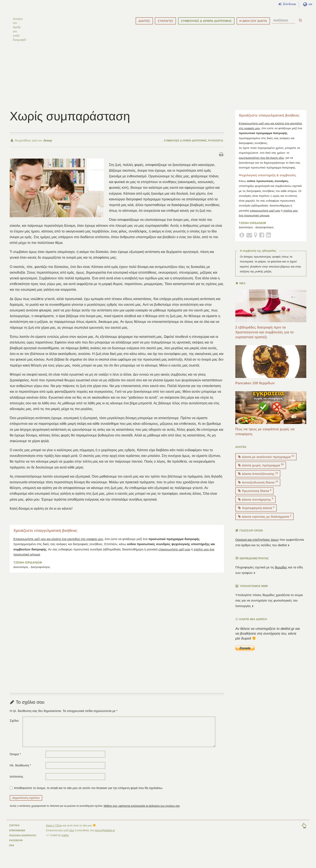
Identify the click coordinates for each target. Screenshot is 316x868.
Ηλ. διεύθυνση (20, 770)
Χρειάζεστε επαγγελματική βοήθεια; (45, 535)
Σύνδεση (287, 4)
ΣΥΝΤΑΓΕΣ (165, 21)
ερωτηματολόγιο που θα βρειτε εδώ (261, 162)
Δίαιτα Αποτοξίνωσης (258, 478)
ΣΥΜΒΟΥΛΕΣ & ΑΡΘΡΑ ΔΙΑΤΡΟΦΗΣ (206, 21)
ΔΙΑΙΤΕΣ (144, 21)
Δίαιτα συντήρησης (256, 504)
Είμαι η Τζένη (54, 830)
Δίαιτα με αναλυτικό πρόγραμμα (266, 461)
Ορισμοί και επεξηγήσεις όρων (257, 544)
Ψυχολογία (216, 145)
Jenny (47, 145)
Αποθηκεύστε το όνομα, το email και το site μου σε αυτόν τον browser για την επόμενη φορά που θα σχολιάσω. (89, 793)
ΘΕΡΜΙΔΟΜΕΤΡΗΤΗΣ (252, 563)
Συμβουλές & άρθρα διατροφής (185, 145)
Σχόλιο (14, 725)
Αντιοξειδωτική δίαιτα (258, 487)
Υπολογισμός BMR (252, 591)
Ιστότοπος (16, 781)
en (308, 4)
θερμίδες (281, 572)
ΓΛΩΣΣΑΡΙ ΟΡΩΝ (249, 535)
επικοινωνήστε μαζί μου (174, 554)
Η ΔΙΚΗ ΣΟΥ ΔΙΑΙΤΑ (253, 21)
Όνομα (15, 759)
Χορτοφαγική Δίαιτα (256, 513)
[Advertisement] (158, 78)
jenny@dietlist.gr (105, 835)
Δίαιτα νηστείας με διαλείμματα (265, 521)
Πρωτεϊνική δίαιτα (255, 495)
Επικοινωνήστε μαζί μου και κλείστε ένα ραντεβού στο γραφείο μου (58, 544)
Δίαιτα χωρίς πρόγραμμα (261, 470)
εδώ (72, 835)
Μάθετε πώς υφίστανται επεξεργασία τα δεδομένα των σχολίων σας (142, 811)
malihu (65, 840)
